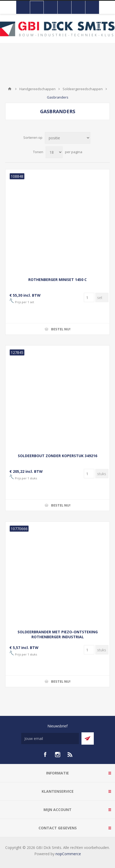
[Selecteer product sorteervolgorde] (68, 138)
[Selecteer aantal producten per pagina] (54, 152)
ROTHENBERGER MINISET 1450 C (57, 280)
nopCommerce (68, 854)
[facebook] (45, 755)
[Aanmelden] (50, 738)
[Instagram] (58, 755)
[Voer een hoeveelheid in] (89, 297)
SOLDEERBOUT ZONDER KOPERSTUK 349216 (57, 456)
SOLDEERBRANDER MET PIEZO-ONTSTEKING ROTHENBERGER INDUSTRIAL (58, 634)
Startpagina (10, 89)
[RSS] (70, 755)
